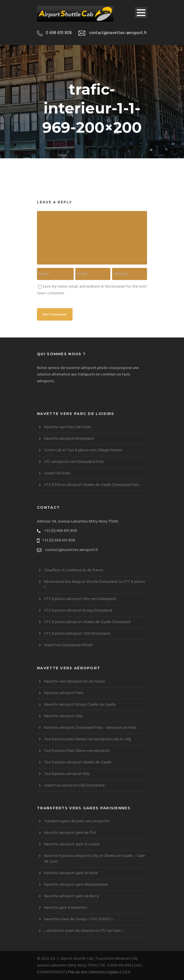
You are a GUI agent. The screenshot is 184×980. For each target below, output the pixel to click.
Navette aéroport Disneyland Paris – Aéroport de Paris (90, 728)
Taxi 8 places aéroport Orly (67, 774)
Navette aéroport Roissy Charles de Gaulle (80, 705)
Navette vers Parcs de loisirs (67, 427)
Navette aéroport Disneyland (69, 439)
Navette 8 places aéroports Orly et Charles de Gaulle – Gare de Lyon (95, 859)
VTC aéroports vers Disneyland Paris (74, 462)
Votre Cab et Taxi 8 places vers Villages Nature (83, 450)
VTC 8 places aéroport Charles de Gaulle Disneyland (87, 622)
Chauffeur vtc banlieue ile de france (74, 570)
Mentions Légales (104, 972)
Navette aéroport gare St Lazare (72, 844)
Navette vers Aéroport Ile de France (75, 682)
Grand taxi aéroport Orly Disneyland (74, 785)
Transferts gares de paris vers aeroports (77, 821)
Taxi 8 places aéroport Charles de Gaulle (78, 762)
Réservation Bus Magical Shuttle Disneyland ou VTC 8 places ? (94, 585)
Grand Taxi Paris (57, 473)
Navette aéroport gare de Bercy (72, 896)
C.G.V (126, 972)
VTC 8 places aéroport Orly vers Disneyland (80, 599)
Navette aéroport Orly (63, 716)
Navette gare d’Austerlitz (66, 908)
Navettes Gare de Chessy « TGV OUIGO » (78, 919)
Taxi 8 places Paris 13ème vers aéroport (77, 751)
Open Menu (141, 13)
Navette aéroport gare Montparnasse (76, 885)
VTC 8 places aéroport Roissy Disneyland (78, 611)
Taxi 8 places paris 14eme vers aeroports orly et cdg (87, 739)
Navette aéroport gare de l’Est (70, 833)
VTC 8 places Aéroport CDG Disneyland (77, 634)
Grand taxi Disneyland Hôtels (68, 645)
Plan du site (77, 972)
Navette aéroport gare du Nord (71, 873)
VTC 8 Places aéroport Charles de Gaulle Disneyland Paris (91, 485)
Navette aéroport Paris (64, 693)
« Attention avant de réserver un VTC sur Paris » (84, 931)
